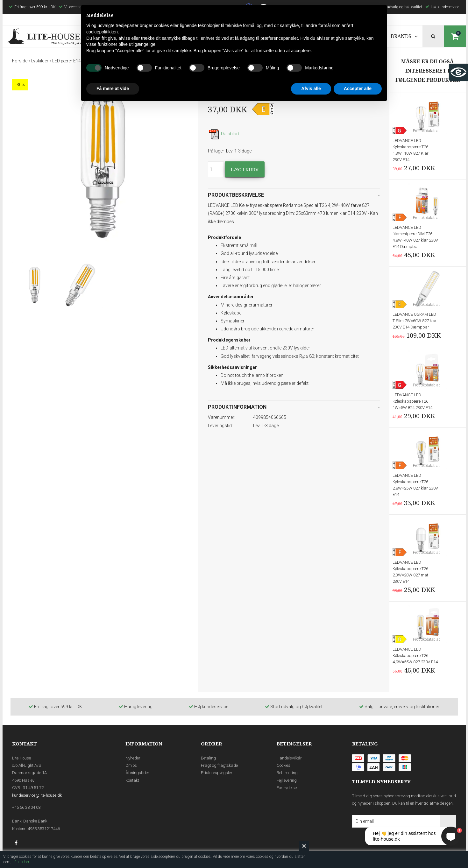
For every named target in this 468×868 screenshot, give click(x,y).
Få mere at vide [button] (113, 88)
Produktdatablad (427, 131)
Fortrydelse (287, 788)
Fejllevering (287, 780)
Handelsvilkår (289, 758)
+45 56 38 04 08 (26, 807)
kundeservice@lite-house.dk (37, 795)
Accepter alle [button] (358, 88)
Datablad (223, 134)
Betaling (208, 758)
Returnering (287, 773)
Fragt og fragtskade (219, 765)
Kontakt (132, 780)
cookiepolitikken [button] (102, 32)
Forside (20, 61)
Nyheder (133, 758)
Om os (131, 765)
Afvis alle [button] (311, 88)
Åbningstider (137, 773)
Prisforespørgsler (217, 773)
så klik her (21, 862)
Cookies (284, 765)
